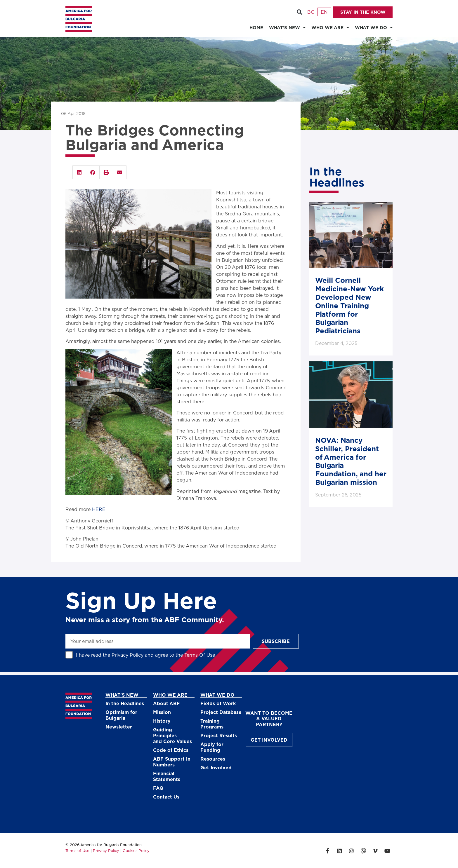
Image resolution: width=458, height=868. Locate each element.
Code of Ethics (171, 750)
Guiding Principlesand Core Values (172, 735)
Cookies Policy (136, 850)
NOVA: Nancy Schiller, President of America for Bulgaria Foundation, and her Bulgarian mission (351, 461)
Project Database (221, 712)
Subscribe (276, 641)
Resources (213, 759)
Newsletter (119, 727)
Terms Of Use (200, 655)
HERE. (99, 509)
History (162, 721)
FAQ (158, 788)
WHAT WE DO (374, 28)
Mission (162, 712)
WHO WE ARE (330, 28)
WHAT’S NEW (287, 28)
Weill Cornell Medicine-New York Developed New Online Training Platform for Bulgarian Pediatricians (349, 305)
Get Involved (216, 767)
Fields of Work (218, 703)
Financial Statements (167, 776)
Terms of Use (77, 850)
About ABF (166, 703)
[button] (299, 12)
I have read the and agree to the (145, 655)
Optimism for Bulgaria (121, 715)
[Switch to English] (324, 12)
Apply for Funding (212, 747)
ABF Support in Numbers (172, 762)
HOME (256, 27)
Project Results (219, 735)
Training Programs (212, 724)
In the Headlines (125, 703)
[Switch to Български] (311, 12)
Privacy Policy (127, 655)
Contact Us (166, 797)
